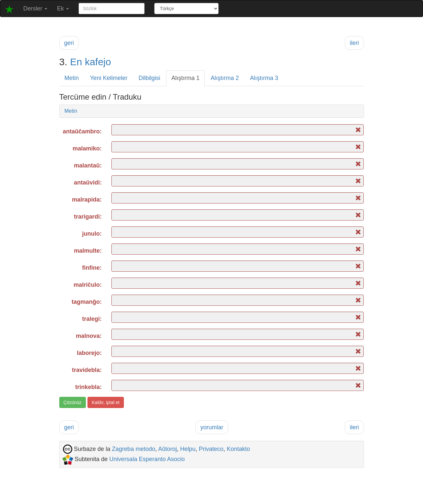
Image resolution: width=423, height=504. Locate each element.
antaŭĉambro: (82, 131)
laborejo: (89, 353)
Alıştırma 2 (225, 78)
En (76, 62)
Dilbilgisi (149, 78)
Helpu (188, 449)
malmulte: (88, 251)
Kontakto (238, 449)
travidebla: (87, 370)
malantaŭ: (88, 165)
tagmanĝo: (87, 302)
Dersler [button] (35, 9)
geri (69, 43)
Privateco (211, 449)
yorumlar (212, 427)
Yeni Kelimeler (109, 78)
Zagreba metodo (134, 449)
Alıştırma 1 (185, 78)
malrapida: (87, 200)
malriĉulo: (87, 285)
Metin (72, 78)
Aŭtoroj (168, 449)
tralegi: (92, 319)
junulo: (92, 234)
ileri (354, 43)
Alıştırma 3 (264, 78)
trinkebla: (88, 387)
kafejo (98, 62)
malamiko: (87, 148)
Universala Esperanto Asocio (147, 459)
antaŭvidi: (88, 183)
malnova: (89, 336)
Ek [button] (63, 9)
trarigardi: (88, 217)
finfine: (92, 268)
